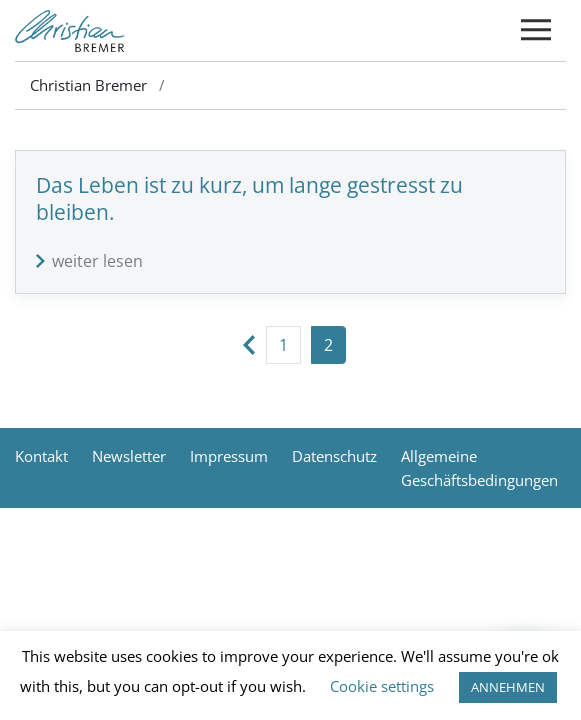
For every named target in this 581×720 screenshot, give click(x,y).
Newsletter (129, 456)
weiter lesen (97, 261)
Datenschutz (334, 456)
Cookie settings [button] (382, 686)
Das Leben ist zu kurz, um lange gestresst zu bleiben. (249, 198)
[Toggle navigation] (536, 30)
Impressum (229, 456)
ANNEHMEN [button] (508, 687)
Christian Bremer (88, 85)
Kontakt (41, 456)
